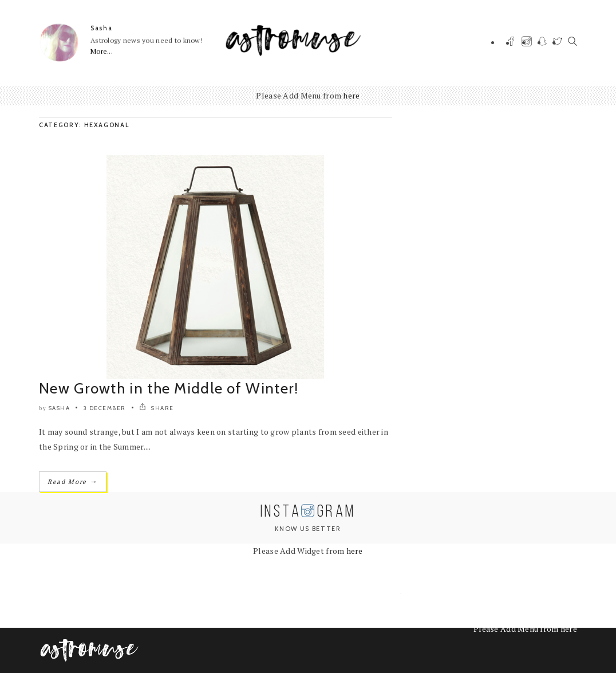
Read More (73, 481)
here (351, 95)
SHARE (157, 408)
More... (102, 51)
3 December (105, 408)
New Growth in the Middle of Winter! (169, 388)
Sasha (101, 28)
